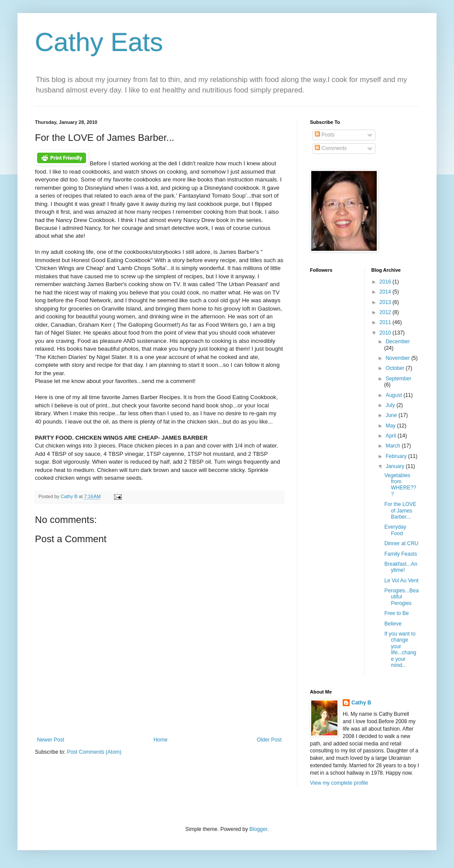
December (397, 342)
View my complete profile (339, 783)
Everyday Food (395, 530)
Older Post (269, 740)
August (394, 395)
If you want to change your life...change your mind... (400, 649)
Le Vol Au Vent (401, 581)
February (397, 456)
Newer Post (51, 740)
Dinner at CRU (401, 543)
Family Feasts (401, 554)
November (398, 358)
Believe (393, 624)
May (391, 426)
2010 (386, 333)
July (391, 405)
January (396, 466)
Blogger (258, 829)
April (391, 436)
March (394, 446)
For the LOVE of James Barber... (400, 511)
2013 (386, 302)
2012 (386, 312)
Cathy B (361, 703)
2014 (386, 292)
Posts (325, 135)
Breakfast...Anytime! (401, 567)
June (392, 415)
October (396, 368)
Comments (331, 148)
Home (161, 740)
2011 (386, 322)
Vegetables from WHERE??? (400, 485)
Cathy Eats (99, 42)
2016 (386, 282)
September (398, 379)
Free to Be (396, 613)
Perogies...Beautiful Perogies (401, 597)
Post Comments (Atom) (94, 752)
